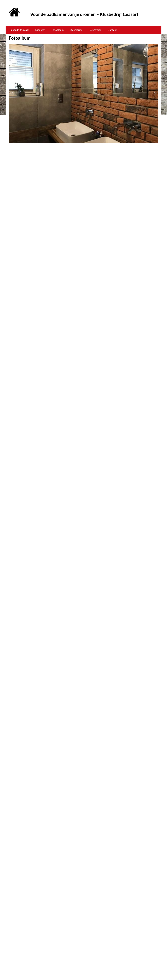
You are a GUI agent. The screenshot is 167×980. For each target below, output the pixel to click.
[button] (12, 94)
